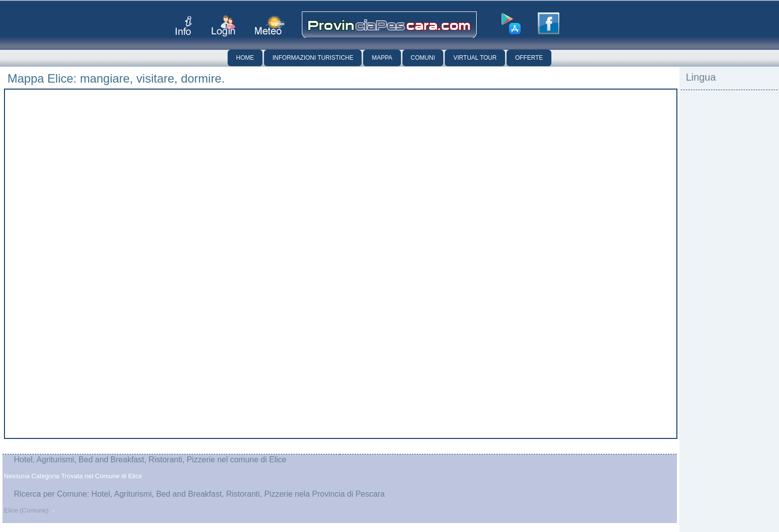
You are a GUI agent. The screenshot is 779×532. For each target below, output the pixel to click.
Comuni (423, 58)
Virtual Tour (475, 58)
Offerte (529, 58)
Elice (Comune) (26, 510)
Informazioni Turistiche (313, 58)
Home (245, 58)
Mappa (382, 58)
